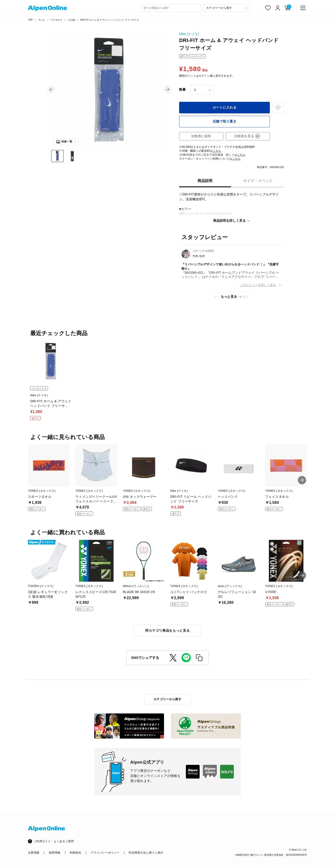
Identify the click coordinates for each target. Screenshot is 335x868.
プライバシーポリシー (105, 853)
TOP (30, 20)
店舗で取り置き (225, 121)
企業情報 (34, 853)
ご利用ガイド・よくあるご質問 (54, 841)
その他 (72, 20)
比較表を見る (248, 136)
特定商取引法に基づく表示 (146, 853)
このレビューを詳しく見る (258, 285)
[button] (51, 89)
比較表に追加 (201, 136)
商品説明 (205, 181)
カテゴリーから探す (168, 699)
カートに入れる (225, 107)
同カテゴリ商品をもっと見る (167, 630)
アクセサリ (57, 20)
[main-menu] (303, 8)
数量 (182, 89)
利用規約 (75, 853)
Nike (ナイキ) (189, 34)
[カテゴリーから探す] (227, 8)
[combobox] (171, 8)
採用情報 (55, 853)
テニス (42, 20)
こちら (217, 151)
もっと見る (229, 297)
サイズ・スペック (258, 181)
